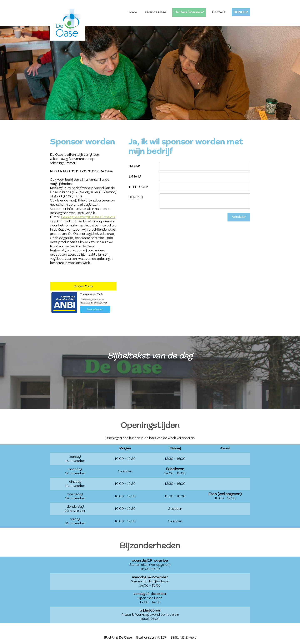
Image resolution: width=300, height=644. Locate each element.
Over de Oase (156, 12)
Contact (219, 12)
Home (132, 12)
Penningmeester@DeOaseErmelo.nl (88, 217)
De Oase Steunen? (189, 12)
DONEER (241, 12)
